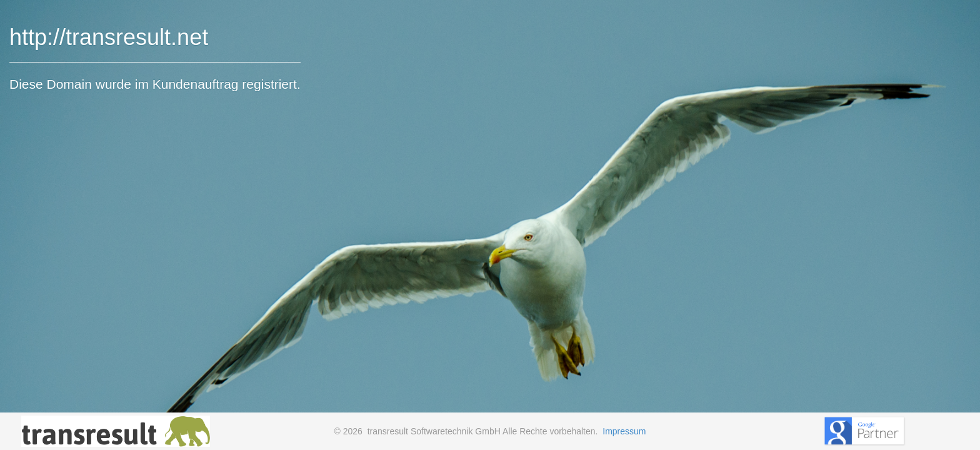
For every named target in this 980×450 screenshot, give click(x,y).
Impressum (624, 431)
